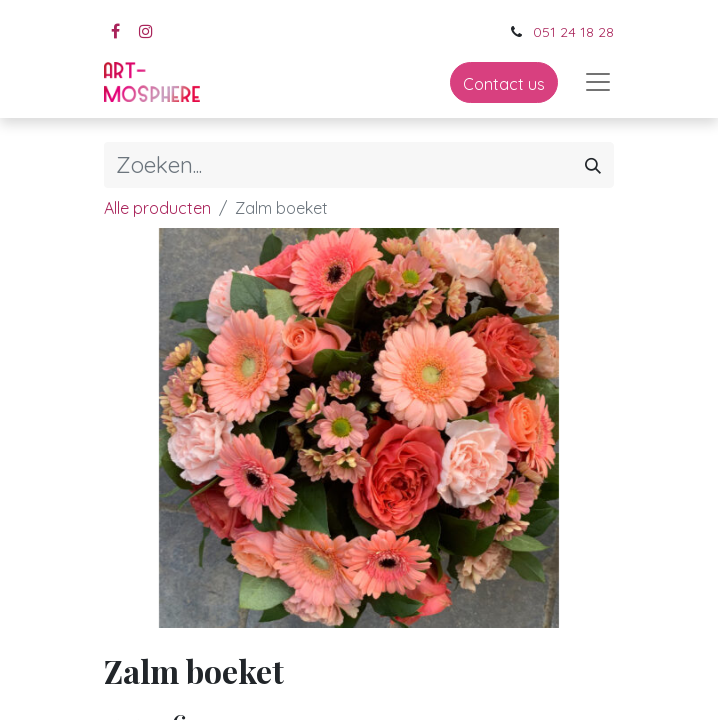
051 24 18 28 (573, 32)
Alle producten (157, 208)
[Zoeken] (593, 165)
